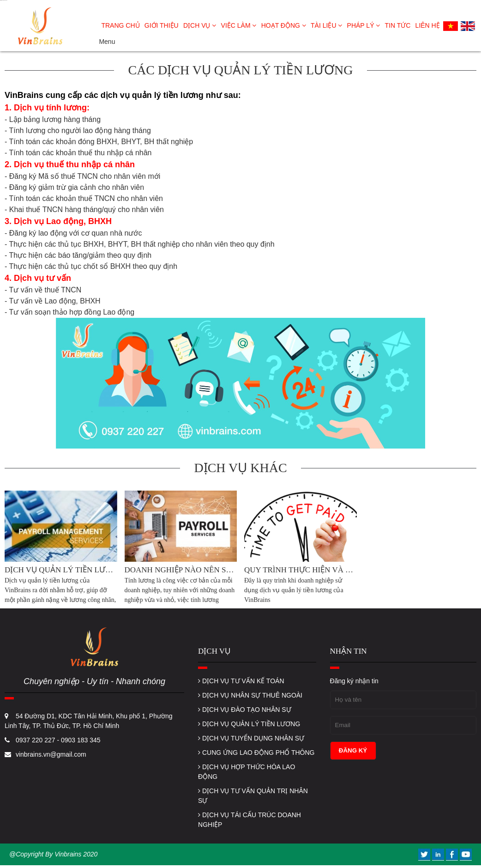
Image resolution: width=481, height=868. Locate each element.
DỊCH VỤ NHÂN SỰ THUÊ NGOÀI (250, 695)
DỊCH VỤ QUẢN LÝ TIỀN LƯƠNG (249, 724)
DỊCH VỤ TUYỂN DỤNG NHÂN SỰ (251, 738)
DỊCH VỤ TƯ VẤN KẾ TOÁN (241, 681)
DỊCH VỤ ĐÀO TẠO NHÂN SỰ (245, 710)
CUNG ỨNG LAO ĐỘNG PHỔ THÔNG (256, 753)
